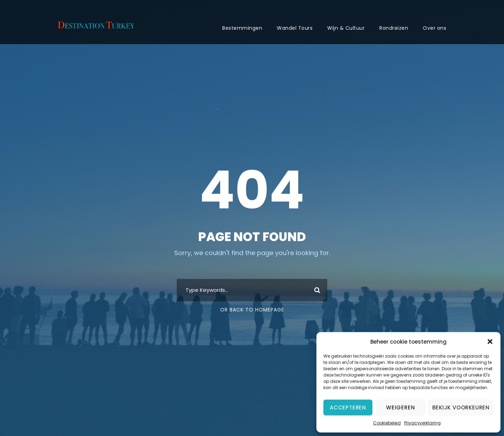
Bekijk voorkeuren (461, 407)
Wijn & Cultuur (346, 28)
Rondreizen (394, 28)
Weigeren (400, 407)
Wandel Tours (295, 28)
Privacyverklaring (422, 423)
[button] (490, 342)
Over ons (435, 28)
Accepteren (348, 407)
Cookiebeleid (387, 423)
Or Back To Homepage (252, 310)
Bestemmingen (242, 28)
